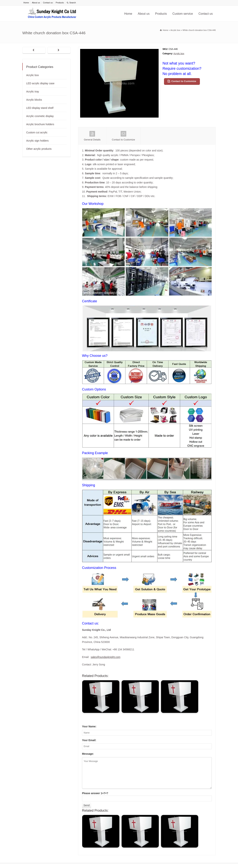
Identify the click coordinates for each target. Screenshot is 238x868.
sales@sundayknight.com (106, 657)
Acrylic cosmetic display (40, 116)
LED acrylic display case (40, 83)
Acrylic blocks (34, 100)
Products (60, 3)
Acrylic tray (33, 92)
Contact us (48, 3)
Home (26, 3)
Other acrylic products (39, 149)
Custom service (183, 14)
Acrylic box (179, 54)
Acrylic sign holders (37, 141)
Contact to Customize (184, 81)
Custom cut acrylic (37, 132)
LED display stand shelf (40, 108)
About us (36, 3)
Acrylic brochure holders (40, 124)
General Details (92, 136)
